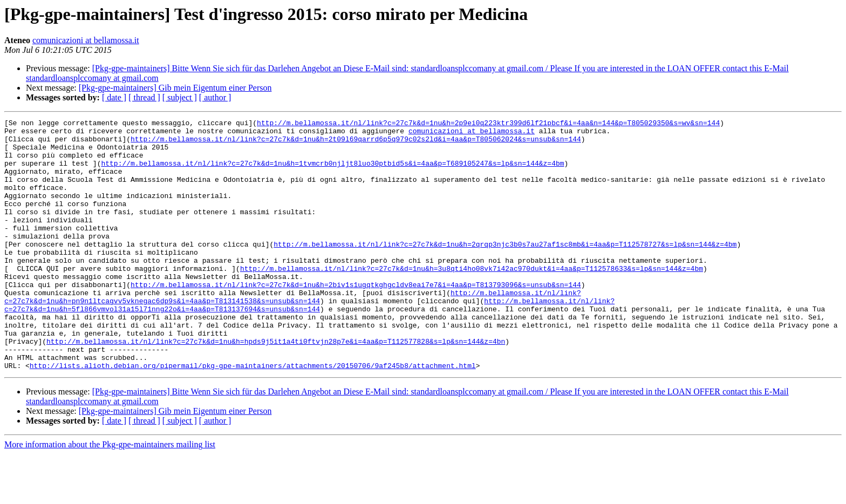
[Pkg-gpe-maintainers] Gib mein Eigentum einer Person (175, 88)
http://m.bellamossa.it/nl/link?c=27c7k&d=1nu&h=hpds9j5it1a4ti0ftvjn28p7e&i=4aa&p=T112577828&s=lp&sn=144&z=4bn (276, 386)
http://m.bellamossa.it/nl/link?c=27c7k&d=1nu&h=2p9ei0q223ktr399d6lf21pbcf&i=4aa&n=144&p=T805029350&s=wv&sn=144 (488, 124)
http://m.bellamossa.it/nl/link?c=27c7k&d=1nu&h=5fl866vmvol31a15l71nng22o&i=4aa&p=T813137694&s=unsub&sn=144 (309, 343)
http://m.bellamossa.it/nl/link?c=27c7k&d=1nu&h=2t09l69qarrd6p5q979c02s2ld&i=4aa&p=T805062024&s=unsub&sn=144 (356, 144)
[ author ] (215, 97)
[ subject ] (180, 97)
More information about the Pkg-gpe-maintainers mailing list (110, 495)
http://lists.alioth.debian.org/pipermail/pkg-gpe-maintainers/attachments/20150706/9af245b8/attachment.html (253, 416)
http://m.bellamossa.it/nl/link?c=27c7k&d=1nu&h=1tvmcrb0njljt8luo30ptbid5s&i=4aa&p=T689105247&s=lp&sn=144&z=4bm (332, 173)
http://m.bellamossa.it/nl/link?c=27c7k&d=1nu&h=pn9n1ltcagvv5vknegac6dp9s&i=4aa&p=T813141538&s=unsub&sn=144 (293, 333)
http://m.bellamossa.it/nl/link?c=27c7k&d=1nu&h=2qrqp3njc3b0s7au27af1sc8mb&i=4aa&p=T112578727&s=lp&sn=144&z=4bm (505, 270)
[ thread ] (144, 97)
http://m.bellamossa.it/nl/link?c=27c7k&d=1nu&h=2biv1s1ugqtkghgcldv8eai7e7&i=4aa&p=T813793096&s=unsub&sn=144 (356, 318)
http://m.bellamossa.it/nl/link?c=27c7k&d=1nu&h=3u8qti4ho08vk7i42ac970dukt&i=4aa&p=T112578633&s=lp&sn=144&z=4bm (472, 299)
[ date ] (114, 97)
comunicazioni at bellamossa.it (86, 40)
